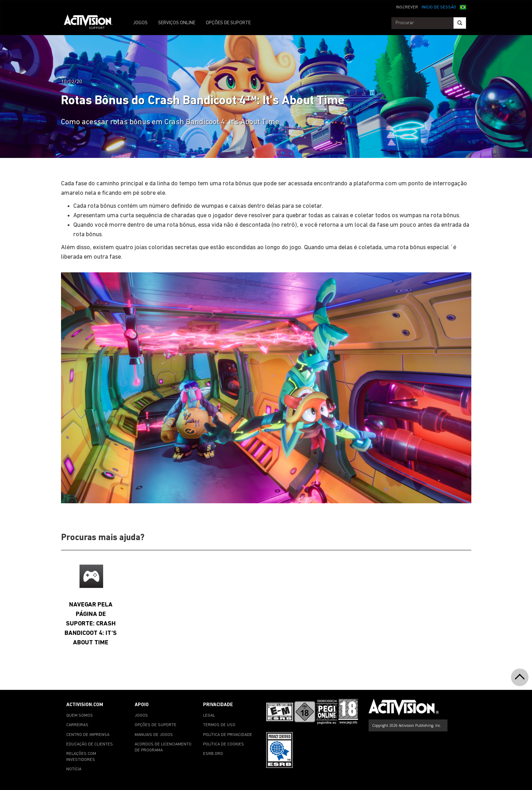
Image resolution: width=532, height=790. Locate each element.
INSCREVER (407, 7)
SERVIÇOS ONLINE (177, 23)
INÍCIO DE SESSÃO (439, 7)
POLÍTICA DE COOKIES (224, 744)
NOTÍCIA (74, 769)
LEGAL (209, 716)
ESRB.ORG (213, 754)
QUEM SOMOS (80, 716)
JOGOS (140, 23)
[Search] (460, 23)
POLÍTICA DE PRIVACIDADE (228, 735)
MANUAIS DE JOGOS (154, 735)
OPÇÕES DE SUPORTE (228, 23)
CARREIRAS (77, 725)
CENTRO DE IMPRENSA (88, 735)
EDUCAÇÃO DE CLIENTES (90, 744)
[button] (463, 7)
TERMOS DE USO (219, 725)
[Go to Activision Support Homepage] (92, 23)
